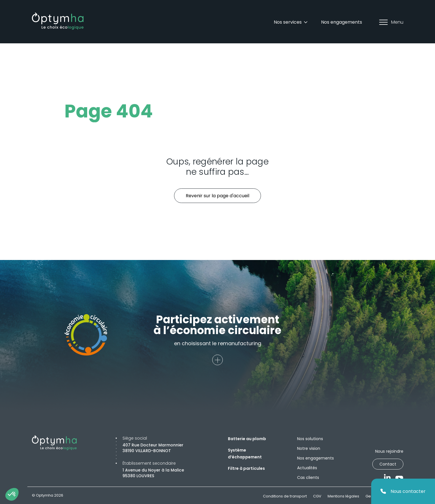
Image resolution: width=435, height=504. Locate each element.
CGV (317, 496)
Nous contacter (403, 491)
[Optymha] (58, 21)
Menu (391, 22)
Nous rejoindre (389, 451)
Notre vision (309, 448)
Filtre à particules (246, 468)
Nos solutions (310, 439)
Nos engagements (342, 22)
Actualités (307, 468)
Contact (388, 464)
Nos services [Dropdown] (291, 22)
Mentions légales (343, 496)
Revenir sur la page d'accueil (217, 196)
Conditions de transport (285, 496)
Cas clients (308, 477)
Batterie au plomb (247, 439)
